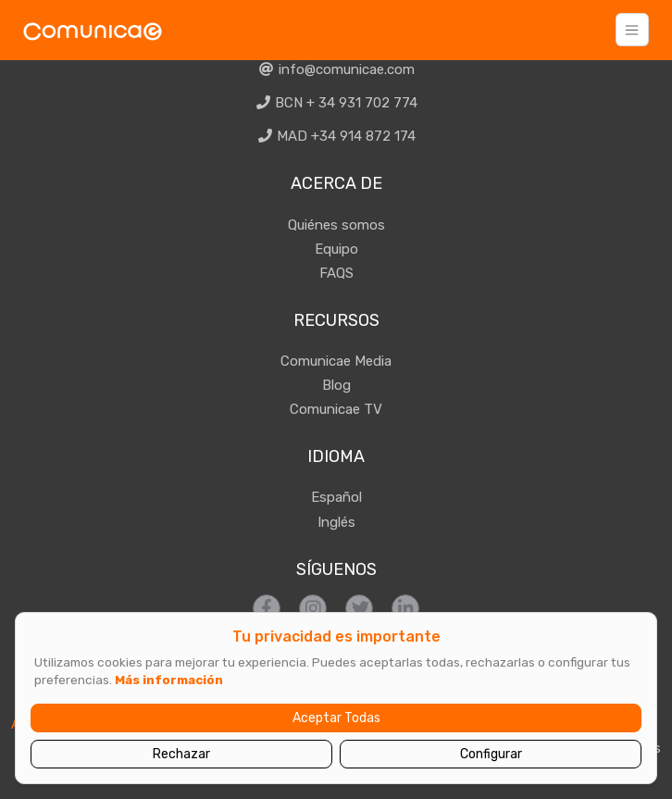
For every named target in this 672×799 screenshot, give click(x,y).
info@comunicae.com (336, 69)
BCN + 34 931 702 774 (336, 103)
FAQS (336, 273)
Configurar (491, 754)
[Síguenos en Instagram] (313, 608)
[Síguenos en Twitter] (359, 608)
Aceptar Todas (336, 718)
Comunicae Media (336, 361)
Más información (169, 680)
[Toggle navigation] (632, 30)
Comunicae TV (336, 409)
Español (336, 497)
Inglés (336, 522)
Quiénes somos (336, 225)
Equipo (336, 249)
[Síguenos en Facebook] (267, 608)
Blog (336, 385)
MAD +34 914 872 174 (336, 136)
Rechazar (181, 754)
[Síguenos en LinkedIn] (405, 608)
